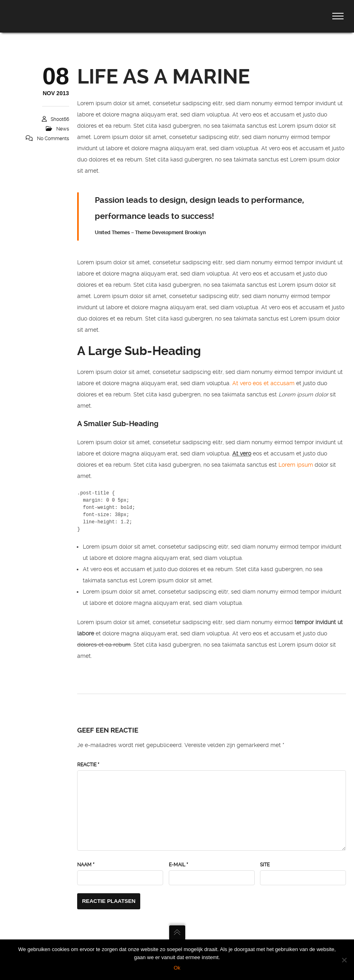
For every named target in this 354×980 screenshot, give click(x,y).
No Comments (53, 139)
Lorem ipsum (296, 465)
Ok (177, 968)
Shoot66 (60, 119)
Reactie (88, 765)
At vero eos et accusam (263, 383)
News (63, 129)
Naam (86, 865)
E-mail (178, 865)
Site (265, 865)
